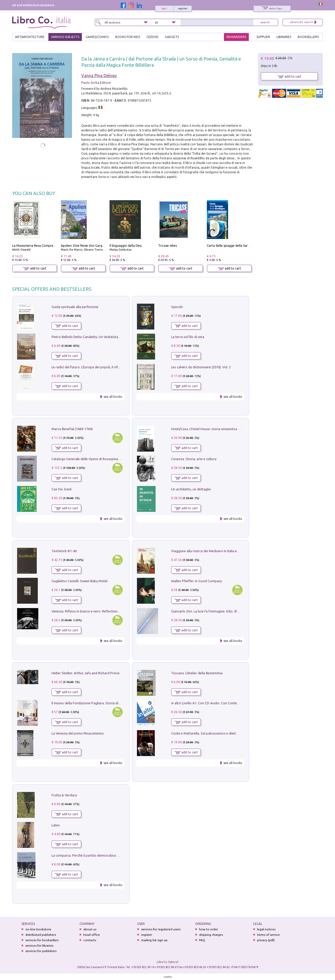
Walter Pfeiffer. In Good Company (196, 581)
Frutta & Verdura (64, 795)
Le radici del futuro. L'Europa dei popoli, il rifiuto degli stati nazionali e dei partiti (111, 367)
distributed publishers (41, 935)
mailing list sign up (154, 940)
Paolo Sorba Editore (96, 83)
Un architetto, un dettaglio (191, 489)
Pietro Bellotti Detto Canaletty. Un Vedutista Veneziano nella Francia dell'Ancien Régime (117, 337)
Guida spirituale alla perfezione (75, 307)
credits (168, 977)
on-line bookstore (38, 929)
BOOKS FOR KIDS (128, 37)
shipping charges (211, 935)
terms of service (268, 935)
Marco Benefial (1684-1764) (72, 429)
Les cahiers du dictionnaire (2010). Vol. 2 (201, 367)
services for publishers (41, 951)
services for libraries (39, 945)
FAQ (202, 940)
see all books (113, 397)
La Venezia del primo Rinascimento (78, 733)
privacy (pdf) (266, 940)
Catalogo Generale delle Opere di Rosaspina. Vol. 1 (90, 459)
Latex (56, 825)
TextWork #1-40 (64, 551)
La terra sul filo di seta (188, 337)
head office (92, 935)
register (183, 9)
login (164, 9)
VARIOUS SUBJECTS (65, 37)
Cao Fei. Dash (62, 489)
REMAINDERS (236, 37)
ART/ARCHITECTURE (30, 37)
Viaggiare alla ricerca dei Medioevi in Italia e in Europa (212, 551)
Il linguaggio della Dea (126, 246)
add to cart (35, 268)
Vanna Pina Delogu (99, 76)
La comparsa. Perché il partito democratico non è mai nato (95, 855)
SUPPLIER (263, 37)
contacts (90, 940)
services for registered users (161, 929)
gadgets (172, 37)
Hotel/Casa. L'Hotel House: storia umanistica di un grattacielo (217, 429)
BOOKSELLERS (308, 37)
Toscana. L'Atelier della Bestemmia (197, 673)
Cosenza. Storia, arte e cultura (194, 459)
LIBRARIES (284, 37)
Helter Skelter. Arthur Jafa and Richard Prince (86, 673)
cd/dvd (152, 37)
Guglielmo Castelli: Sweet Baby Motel (79, 581)
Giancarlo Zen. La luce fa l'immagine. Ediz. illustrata (209, 611)
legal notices (266, 929)
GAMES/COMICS (97, 37)
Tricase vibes (167, 246)
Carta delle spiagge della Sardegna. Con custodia (242, 246)
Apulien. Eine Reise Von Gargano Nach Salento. (95, 246)
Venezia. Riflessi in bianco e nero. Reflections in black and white (99, 611)
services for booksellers (42, 940)
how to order (209, 929)
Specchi (177, 307)
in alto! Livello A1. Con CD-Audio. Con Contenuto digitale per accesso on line (228, 703)
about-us (90, 929)
